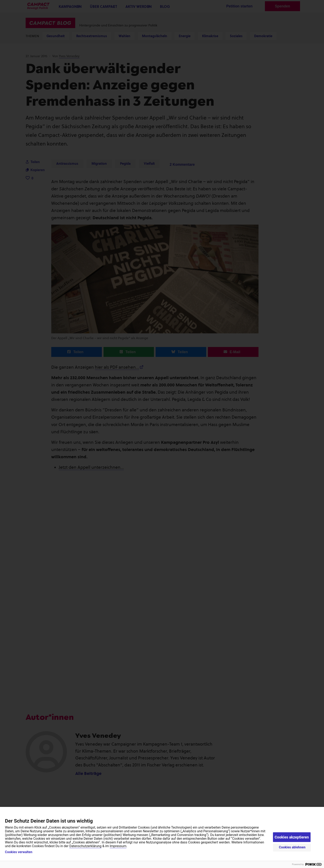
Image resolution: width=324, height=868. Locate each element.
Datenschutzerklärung (85, 846)
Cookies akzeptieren (292, 837)
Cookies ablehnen (292, 847)
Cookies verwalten (19, 852)
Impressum (118, 846)
